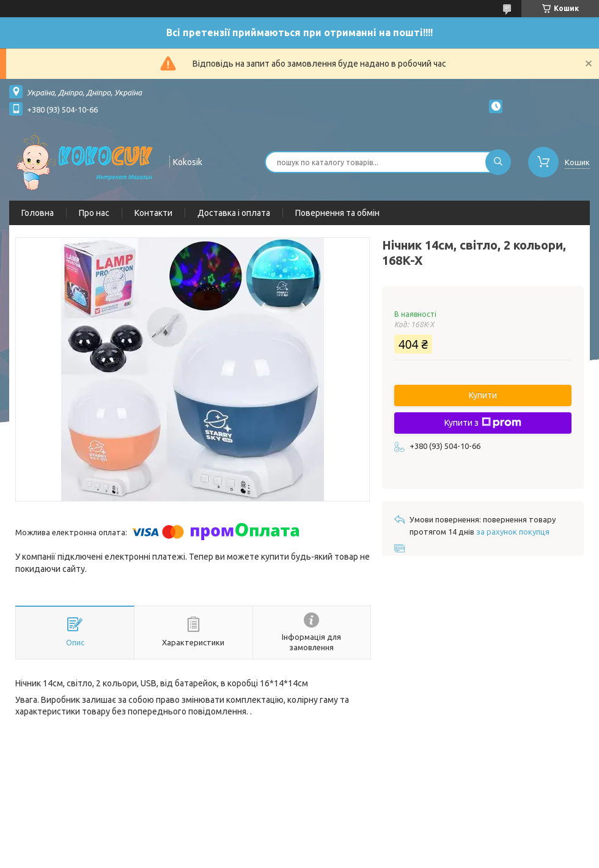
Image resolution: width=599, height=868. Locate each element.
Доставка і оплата (234, 213)
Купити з (483, 423)
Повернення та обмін (337, 213)
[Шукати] (498, 162)
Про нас (94, 213)
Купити (483, 395)
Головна (38, 213)
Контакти (153, 213)
